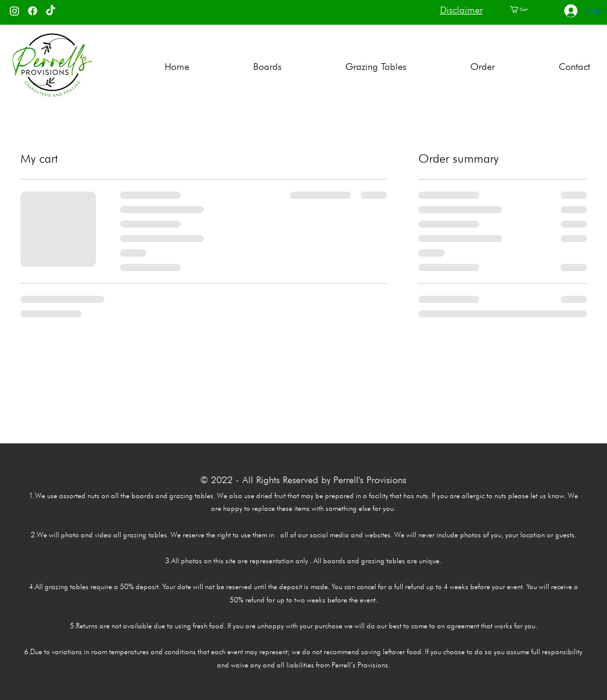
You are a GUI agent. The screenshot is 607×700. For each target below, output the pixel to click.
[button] (524, 9)
